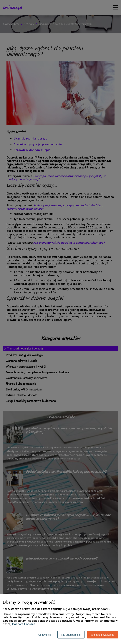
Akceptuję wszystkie (103, 635)
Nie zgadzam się (71, 635)
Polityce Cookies (24, 624)
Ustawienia (45, 635)
